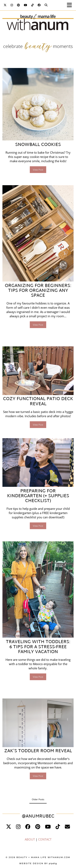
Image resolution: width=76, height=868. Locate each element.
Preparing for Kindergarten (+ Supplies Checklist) (38, 496)
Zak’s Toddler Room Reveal (38, 751)
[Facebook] (39, 5)
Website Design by (38, 863)
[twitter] (9, 826)
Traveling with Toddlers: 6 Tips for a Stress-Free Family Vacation (38, 647)
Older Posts (38, 799)
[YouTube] (26, 5)
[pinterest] (38, 826)
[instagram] (18, 826)
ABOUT (30, 839)
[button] (71, 5)
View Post (38, 170)
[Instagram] (12, 5)
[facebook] (28, 826)
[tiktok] (58, 826)
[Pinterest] (18, 5)
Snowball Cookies (38, 145)
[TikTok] (32, 5)
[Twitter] (5, 5)
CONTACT (45, 839)
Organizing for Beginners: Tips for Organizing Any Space (38, 291)
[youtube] (48, 826)
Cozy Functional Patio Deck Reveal (38, 402)
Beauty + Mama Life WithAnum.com (43, 857)
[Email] (67, 826)
